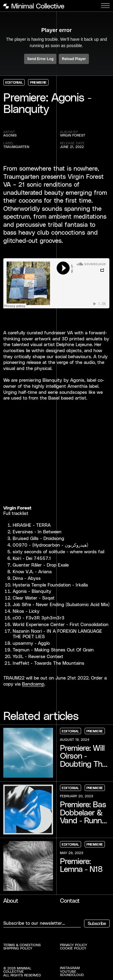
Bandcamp (33, 684)
